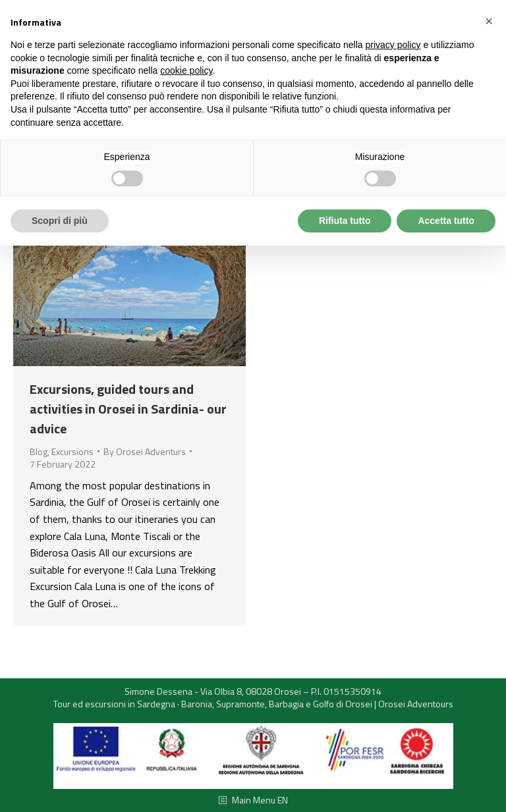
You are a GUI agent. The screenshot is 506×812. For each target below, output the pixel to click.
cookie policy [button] (186, 70)
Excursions (72, 451)
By (145, 452)
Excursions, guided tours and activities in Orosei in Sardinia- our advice (128, 409)
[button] (489, 21)
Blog (39, 451)
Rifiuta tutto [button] (345, 221)
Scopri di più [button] (60, 221)
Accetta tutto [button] (446, 221)
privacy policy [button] (393, 45)
